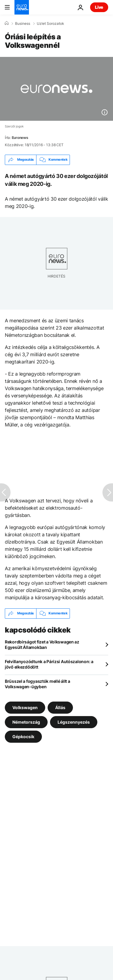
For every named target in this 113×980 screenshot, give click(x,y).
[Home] (7, 23)
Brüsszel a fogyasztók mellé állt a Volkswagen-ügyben (37, 684)
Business (23, 24)
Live (99, 7)
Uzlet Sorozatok (50, 24)
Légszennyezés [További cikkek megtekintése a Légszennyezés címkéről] (74, 722)
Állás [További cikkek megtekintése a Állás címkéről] (60, 707)
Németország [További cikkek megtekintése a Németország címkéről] (26, 722)
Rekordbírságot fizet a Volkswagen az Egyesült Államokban (42, 645)
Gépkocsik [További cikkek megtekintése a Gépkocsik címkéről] (23, 736)
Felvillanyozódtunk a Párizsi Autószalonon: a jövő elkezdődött (49, 664)
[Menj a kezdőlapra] (22, 7)
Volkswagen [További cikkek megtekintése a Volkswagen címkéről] (25, 707)
